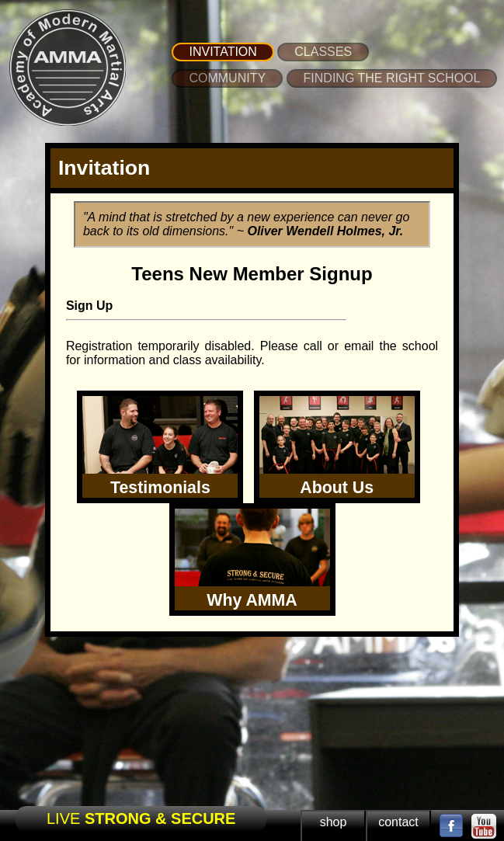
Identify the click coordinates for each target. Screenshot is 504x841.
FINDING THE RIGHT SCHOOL (392, 78)
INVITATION (222, 52)
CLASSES (323, 52)
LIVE (141, 818)
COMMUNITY (227, 78)
